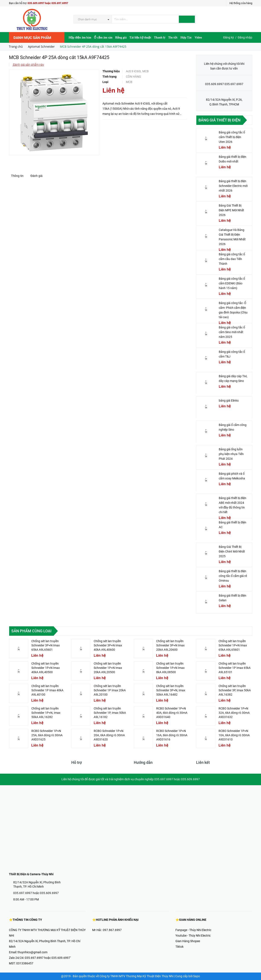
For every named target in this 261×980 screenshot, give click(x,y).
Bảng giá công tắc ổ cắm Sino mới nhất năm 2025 (232, 332)
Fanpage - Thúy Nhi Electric (193, 930)
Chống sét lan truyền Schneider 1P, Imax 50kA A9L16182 (110, 713)
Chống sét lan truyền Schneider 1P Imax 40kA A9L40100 (47, 690)
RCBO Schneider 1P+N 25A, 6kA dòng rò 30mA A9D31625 (47, 735)
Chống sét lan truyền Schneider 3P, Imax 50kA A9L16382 (235, 690)
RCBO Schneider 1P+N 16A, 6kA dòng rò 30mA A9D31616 (172, 735)
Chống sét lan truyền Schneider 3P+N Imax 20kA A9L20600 (170, 645)
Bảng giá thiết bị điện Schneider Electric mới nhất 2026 (233, 186)
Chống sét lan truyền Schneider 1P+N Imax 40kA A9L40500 (46, 668)
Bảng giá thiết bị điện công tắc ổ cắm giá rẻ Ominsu (233, 576)
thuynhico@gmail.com (32, 952)
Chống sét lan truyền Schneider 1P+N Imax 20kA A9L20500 (108, 668)
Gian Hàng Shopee (188, 941)
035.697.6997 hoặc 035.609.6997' (48, 958)
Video (198, 38)
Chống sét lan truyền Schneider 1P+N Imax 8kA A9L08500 (170, 668)
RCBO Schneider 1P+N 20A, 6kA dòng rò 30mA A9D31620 (109, 735)
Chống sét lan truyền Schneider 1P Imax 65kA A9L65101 (235, 668)
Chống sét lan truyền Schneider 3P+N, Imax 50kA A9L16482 (171, 690)
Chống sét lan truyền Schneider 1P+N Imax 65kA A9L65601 (233, 645)
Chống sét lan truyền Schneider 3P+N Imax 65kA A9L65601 (46, 645)
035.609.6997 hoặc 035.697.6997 (48, 3)
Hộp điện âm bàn (80, 38)
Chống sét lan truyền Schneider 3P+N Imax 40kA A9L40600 (108, 645)
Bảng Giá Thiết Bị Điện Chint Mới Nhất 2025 (232, 551)
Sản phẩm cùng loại (31, 631)
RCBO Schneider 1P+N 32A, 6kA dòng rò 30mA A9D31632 (234, 713)
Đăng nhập (245, 37)
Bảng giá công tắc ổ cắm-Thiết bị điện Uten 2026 (232, 137)
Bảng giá (121, 38)
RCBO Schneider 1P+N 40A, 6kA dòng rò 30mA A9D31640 (172, 713)
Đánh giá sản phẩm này (28, 65)
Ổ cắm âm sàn (103, 38)
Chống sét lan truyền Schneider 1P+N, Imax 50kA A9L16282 (46, 713)
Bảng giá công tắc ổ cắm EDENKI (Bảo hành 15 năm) (232, 283)
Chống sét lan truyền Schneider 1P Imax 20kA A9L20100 (110, 690)
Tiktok (179, 947)
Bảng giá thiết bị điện (219, 120)
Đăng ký (229, 37)
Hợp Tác (186, 38)
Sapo (197, 976)
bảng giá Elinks (229, 401)
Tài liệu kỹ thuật (140, 38)
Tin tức (173, 38)
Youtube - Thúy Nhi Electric (193, 936)
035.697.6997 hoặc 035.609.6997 (36, 893)
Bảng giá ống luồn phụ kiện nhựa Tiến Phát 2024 (231, 454)
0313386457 (25, 963)
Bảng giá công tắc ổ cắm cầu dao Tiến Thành (232, 259)
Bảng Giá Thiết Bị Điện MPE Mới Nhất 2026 (231, 210)
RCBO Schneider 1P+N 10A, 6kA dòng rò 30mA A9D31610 (234, 735)
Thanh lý (160, 38)
